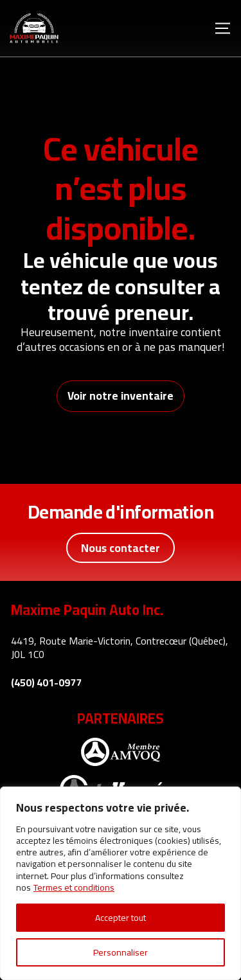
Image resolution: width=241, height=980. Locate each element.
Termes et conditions (74, 887)
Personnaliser (121, 952)
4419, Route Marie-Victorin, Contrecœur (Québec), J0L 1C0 (120, 647)
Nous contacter (121, 548)
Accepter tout (121, 918)
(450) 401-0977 (46, 683)
